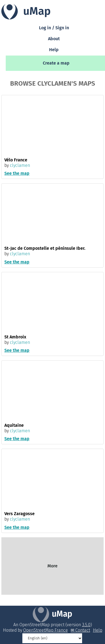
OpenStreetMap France (46, 630)
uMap (62, 614)
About (54, 39)
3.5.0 (86, 625)
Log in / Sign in (54, 28)
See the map (17, 173)
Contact (83, 630)
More (52, 566)
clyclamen (20, 165)
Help (54, 50)
